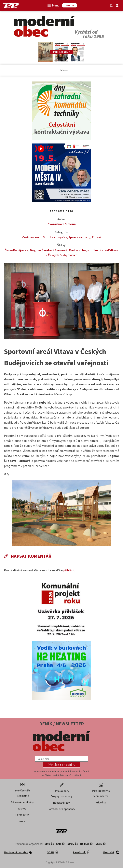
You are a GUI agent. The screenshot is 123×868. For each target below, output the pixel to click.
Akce (22, 821)
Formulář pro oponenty (61, 809)
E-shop (22, 809)
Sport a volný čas (55, 237)
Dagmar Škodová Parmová (49, 250)
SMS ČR (61, 844)
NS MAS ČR (87, 844)
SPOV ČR (73, 844)
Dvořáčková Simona (62, 224)
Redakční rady (61, 803)
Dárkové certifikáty (22, 802)
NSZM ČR (101, 844)
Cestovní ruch (32, 237)
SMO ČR (49, 844)
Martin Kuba (77, 250)
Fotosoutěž (22, 815)
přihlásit (69, 570)
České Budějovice (17, 250)
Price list (101, 802)
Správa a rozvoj (79, 237)
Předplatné (22, 796)
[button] (61, 765)
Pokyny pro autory (61, 796)
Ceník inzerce (101, 796)
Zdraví (96, 237)
